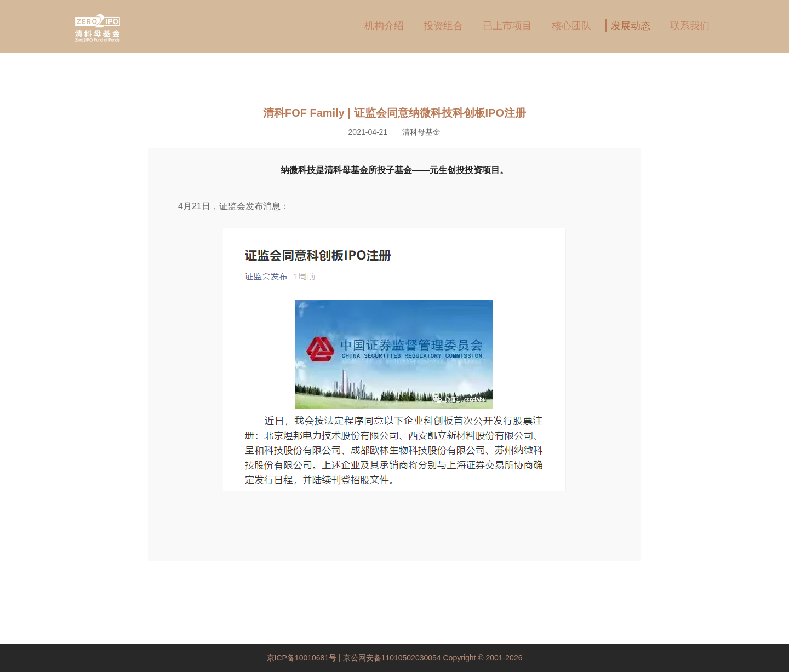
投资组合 (443, 26)
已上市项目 (507, 26)
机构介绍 (384, 26)
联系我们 (690, 26)
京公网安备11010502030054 (392, 658)
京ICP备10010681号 (303, 658)
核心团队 (571, 26)
